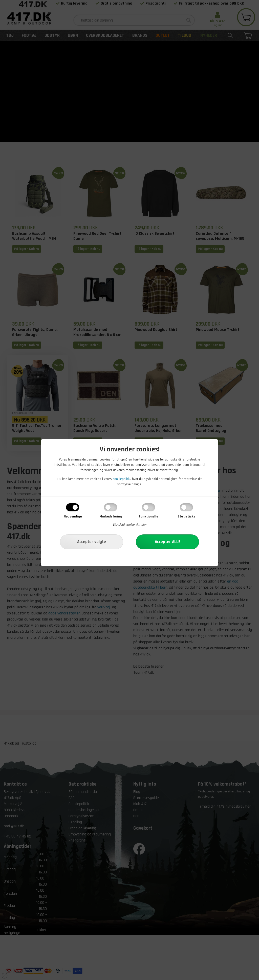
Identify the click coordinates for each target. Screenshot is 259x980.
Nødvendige (73, 516)
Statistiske (186, 516)
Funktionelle (148, 516)
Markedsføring (111, 516)
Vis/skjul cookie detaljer (130, 525)
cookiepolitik (122, 479)
